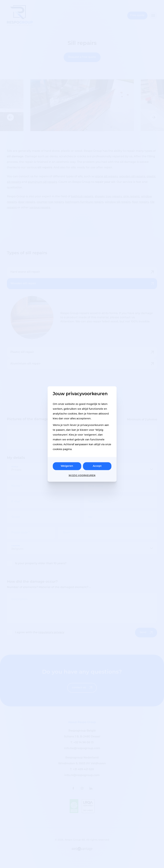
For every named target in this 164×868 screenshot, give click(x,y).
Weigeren (67, 466)
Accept (97, 466)
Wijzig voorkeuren (82, 476)
